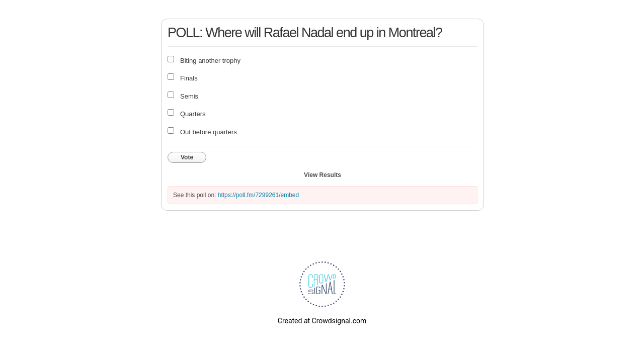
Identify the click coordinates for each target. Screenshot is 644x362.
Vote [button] (187, 157)
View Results (323, 175)
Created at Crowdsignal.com (322, 321)
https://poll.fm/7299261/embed (258, 195)
